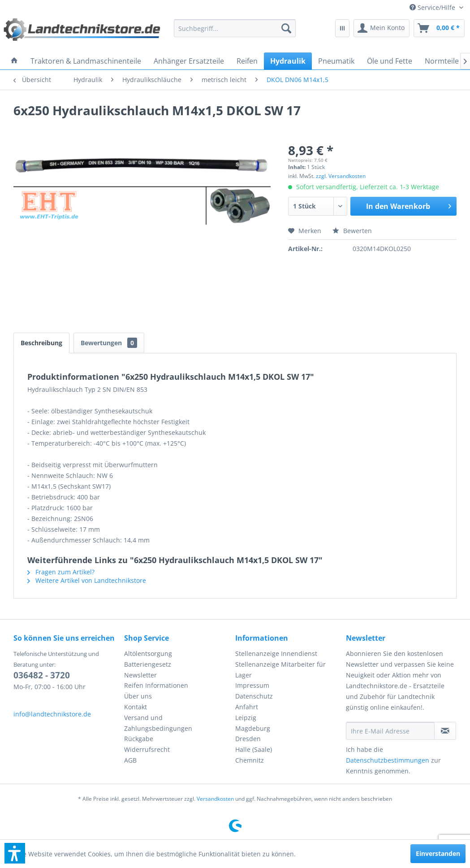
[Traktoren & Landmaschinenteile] (86, 61)
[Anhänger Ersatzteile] (189, 61)
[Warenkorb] (439, 28)
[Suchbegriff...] (235, 28)
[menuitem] (436, 7)
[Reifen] (247, 61)
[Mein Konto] (382, 28)
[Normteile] (442, 61)
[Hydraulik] (288, 61)
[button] (15, 853)
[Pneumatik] (336, 61)
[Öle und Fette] (390, 61)
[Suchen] (286, 28)
